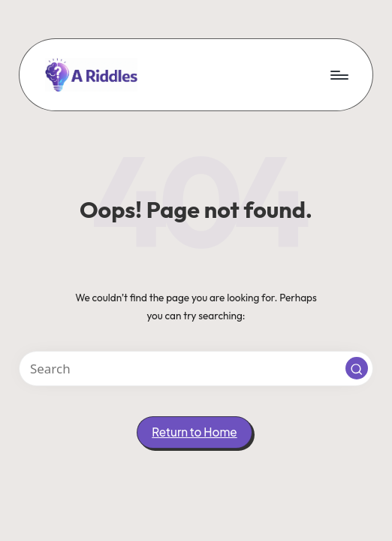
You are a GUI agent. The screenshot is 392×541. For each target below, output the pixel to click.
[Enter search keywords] (196, 369)
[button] (357, 368)
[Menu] (338, 74)
